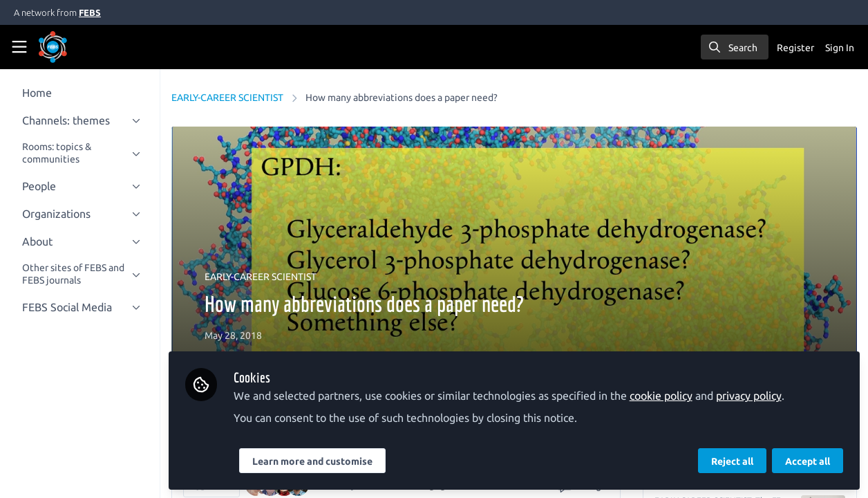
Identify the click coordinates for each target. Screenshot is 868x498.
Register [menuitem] (795, 48)
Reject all (732, 461)
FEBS (90, 12)
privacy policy (765, 396)
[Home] (72, 47)
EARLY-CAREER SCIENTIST (244, 98)
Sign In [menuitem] (840, 48)
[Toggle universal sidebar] (19, 47)
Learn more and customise (329, 461)
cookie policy (678, 396)
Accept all (808, 461)
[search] (735, 47)
